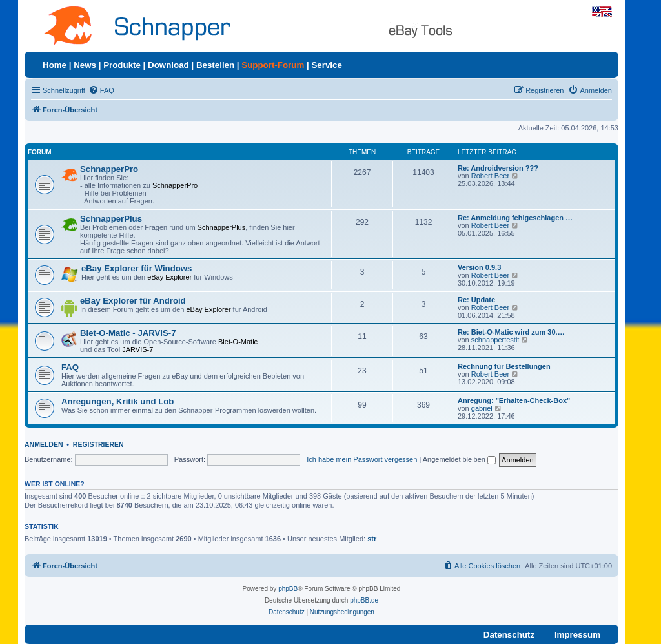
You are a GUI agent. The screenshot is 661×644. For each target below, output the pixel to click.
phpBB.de (364, 600)
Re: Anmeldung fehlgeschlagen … (515, 218)
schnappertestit (495, 340)
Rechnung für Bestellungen (504, 366)
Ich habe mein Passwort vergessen (362, 459)
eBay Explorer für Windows (137, 268)
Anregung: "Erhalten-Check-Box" (514, 400)
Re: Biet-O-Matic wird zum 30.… (511, 332)
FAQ (70, 367)
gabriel (482, 408)
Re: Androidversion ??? (498, 168)
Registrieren (98, 444)
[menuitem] (101, 90)
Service (326, 65)
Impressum (577, 635)
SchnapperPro (109, 169)
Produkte (122, 65)
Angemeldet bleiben (459, 459)
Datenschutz (509, 635)
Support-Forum (273, 65)
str (372, 539)
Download (168, 65)
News (85, 65)
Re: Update (476, 300)
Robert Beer (490, 176)
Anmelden (44, 444)
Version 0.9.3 (479, 267)
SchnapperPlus (111, 219)
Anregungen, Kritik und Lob (117, 401)
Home (55, 65)
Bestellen (215, 65)
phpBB (288, 589)
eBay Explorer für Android (133, 301)
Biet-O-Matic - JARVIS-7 (128, 333)
